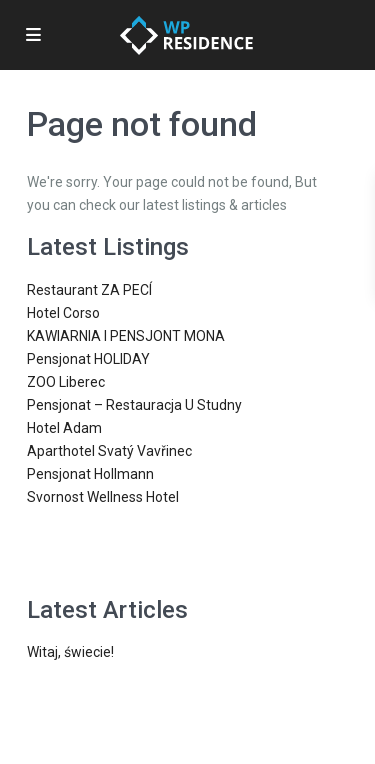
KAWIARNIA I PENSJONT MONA (126, 336)
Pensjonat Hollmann (90, 474)
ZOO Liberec (66, 382)
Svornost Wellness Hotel (103, 497)
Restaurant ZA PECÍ (89, 290)
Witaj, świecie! (70, 652)
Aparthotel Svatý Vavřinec (109, 451)
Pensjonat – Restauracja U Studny (134, 405)
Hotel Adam (64, 428)
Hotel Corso (63, 313)
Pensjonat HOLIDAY (88, 359)
